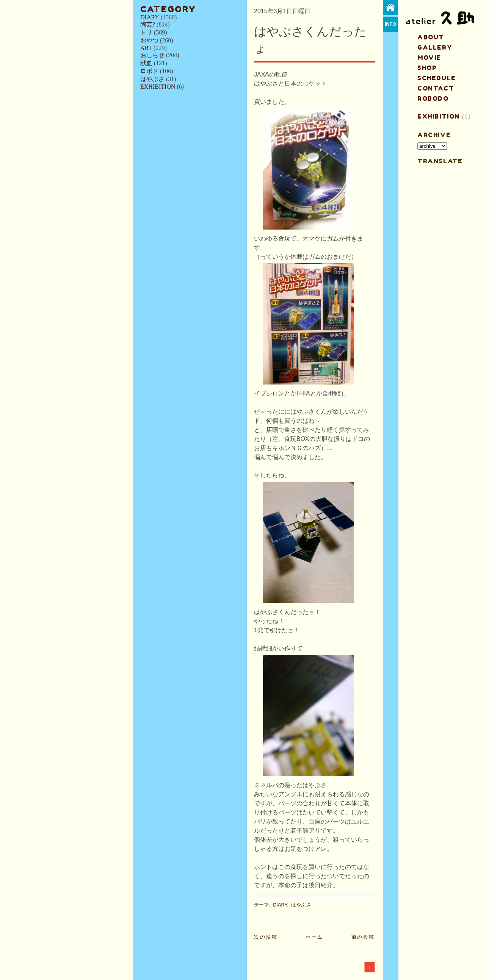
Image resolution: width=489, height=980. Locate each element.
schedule (437, 78)
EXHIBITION (158, 87)
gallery (435, 47)
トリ (146, 32)
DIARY (150, 17)
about (431, 37)
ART (146, 48)
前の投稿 (363, 937)
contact (436, 88)
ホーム (314, 937)
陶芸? (148, 24)
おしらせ (152, 55)
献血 (146, 63)
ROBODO (433, 98)
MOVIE (429, 58)
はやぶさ (152, 79)
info (391, 24)
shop (427, 68)
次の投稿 (266, 937)
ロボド (149, 71)
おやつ (149, 40)
